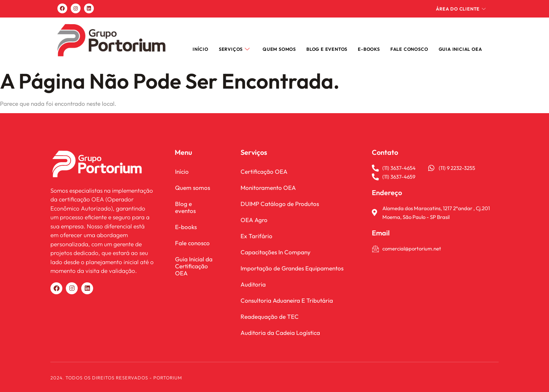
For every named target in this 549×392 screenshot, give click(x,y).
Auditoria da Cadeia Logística (280, 333)
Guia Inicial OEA (460, 49)
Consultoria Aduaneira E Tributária (287, 300)
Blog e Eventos (327, 49)
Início (200, 49)
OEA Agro (254, 220)
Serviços (234, 49)
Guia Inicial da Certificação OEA (193, 259)
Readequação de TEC (270, 317)
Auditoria (253, 284)
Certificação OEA (264, 171)
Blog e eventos (194, 204)
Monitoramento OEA (268, 188)
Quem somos (279, 49)
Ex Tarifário (256, 236)
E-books (369, 49)
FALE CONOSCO (409, 49)
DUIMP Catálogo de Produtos (280, 204)
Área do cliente (461, 9)
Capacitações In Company (276, 252)
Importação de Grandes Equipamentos (292, 268)
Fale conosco (192, 236)
